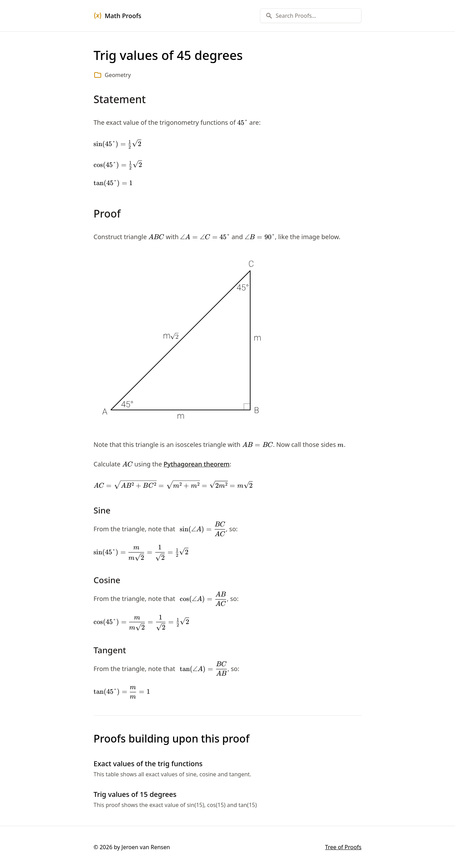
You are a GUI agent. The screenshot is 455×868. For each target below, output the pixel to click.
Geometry (118, 75)
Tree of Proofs (343, 847)
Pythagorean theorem (197, 464)
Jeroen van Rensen (146, 847)
